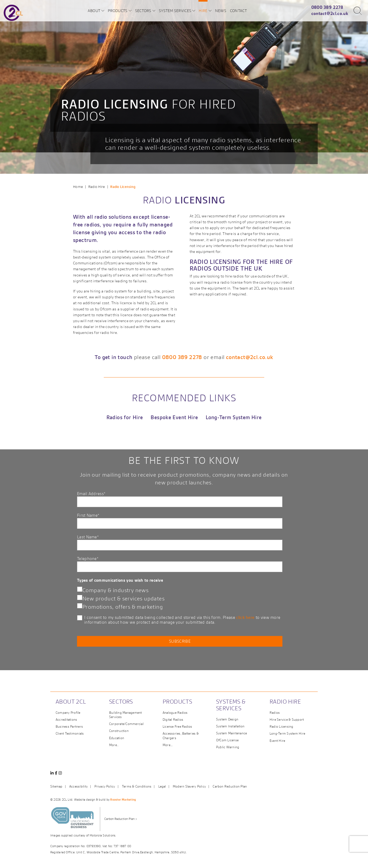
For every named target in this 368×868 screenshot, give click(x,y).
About (94, 10)
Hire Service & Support (287, 720)
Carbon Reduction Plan (230, 786)
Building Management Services (126, 715)
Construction (119, 731)
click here (245, 617)
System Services (175, 10)
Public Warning (228, 747)
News (221, 10)
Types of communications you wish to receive (120, 580)
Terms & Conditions (137, 786)
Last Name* (180, 542)
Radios (275, 713)
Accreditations (66, 720)
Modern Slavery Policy (189, 786)
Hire (203, 10)
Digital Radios (173, 720)
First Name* (180, 521)
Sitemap (56, 786)
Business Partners (69, 726)
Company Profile (68, 713)
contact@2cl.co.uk (330, 13)
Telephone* (180, 564)
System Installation (230, 726)
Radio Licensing (281, 726)
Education (117, 738)
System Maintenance (231, 733)
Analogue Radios (175, 713)
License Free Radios (177, 726)
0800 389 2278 (327, 7)
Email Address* (180, 499)
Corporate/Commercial (126, 724)
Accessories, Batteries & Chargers (181, 736)
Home (78, 187)
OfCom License (227, 740)
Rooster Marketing (123, 800)
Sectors (143, 10)
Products (118, 10)
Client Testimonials (70, 733)
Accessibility (78, 786)
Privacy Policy (105, 786)
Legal (162, 786)
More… (168, 745)
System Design (227, 719)
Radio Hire (97, 187)
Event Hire (277, 741)
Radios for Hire (125, 417)
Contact (238, 10)
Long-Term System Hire (234, 417)
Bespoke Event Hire (174, 417)
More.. (114, 745)
